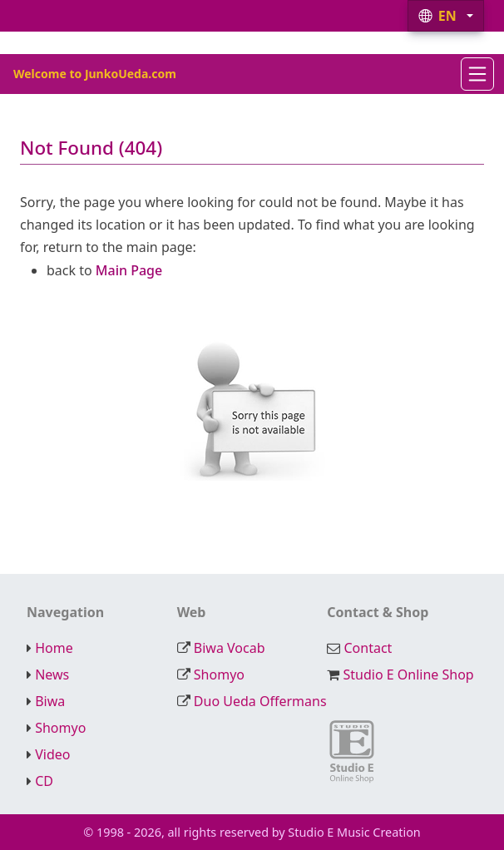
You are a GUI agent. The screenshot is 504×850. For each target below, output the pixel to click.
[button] (446, 16)
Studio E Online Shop (408, 675)
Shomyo (219, 675)
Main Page (129, 270)
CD (44, 781)
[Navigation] (477, 74)
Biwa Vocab (230, 648)
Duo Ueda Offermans (260, 701)
